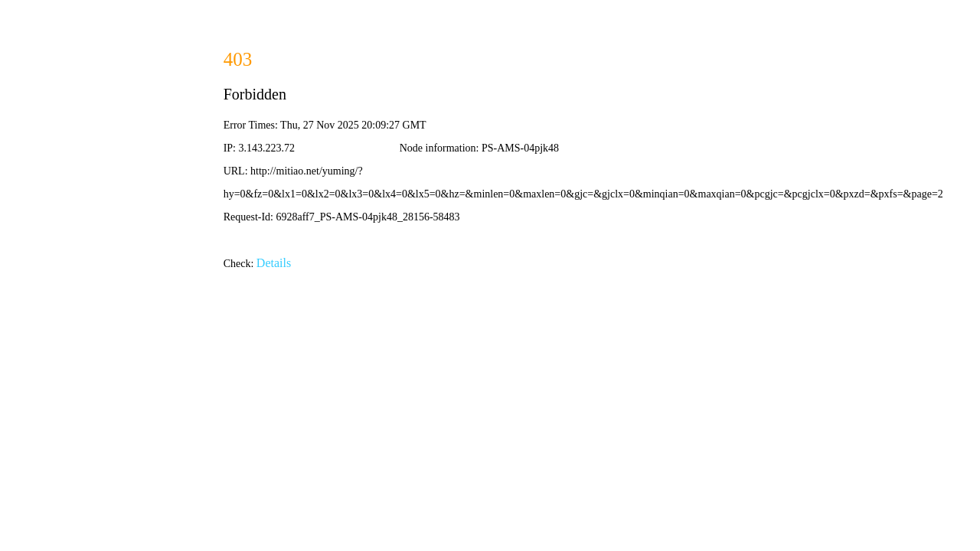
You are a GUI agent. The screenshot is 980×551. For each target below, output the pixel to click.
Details (274, 263)
